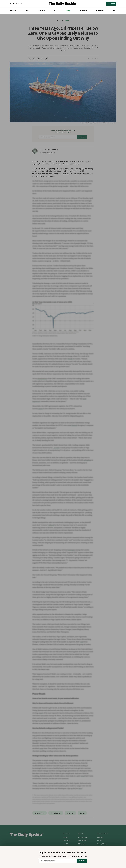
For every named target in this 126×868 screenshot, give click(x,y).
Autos (27, 11)
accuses (57, 448)
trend (83, 776)
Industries (13, 11)
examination (42, 378)
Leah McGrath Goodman (49, 150)
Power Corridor (56, 813)
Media (114, 11)
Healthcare (83, 11)
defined (51, 525)
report (40, 409)
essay (41, 748)
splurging (87, 460)
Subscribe (111, 4)
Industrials (100, 11)
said (82, 642)
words (70, 359)
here (80, 788)
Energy (68, 11)
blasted (74, 425)
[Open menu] (16, 3)
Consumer (42, 11)
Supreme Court (40, 813)
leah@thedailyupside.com (48, 153)
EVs (55, 11)
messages (71, 550)
